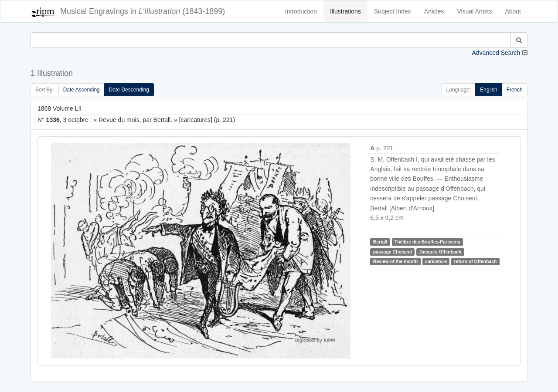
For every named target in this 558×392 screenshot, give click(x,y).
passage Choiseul (393, 252)
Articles (434, 11)
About (513, 11)
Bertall (380, 242)
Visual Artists (475, 11)
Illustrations (345, 11)
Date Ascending (82, 90)
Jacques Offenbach (440, 252)
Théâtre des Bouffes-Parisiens (427, 242)
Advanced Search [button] (496, 53)
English (488, 90)
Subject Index (393, 11)
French (515, 90)
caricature (436, 261)
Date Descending (129, 90)
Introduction (301, 11)
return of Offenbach (475, 261)
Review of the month (396, 261)
